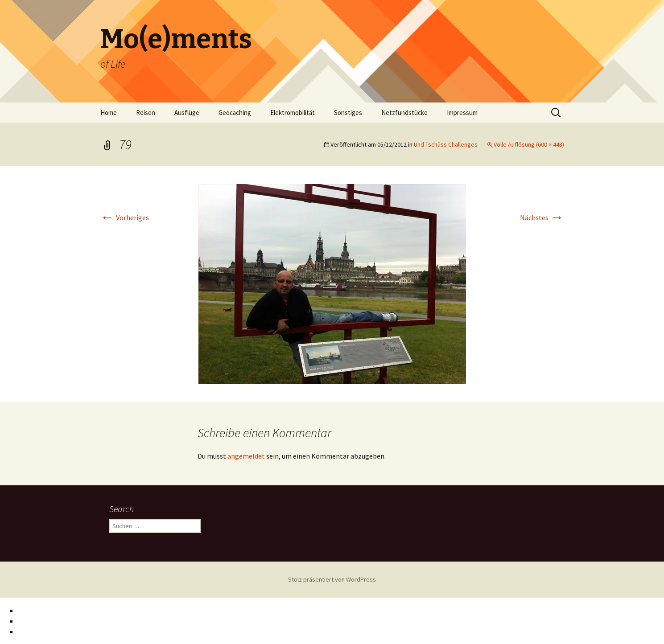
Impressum (462, 113)
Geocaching (235, 113)
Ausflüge (187, 113)
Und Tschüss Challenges (446, 144)
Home (109, 113)
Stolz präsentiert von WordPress (332, 579)
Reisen (146, 113)
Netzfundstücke (404, 113)
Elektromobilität (293, 113)
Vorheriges (125, 217)
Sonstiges (348, 113)
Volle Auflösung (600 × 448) (529, 144)
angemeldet (246, 456)
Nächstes (542, 217)
